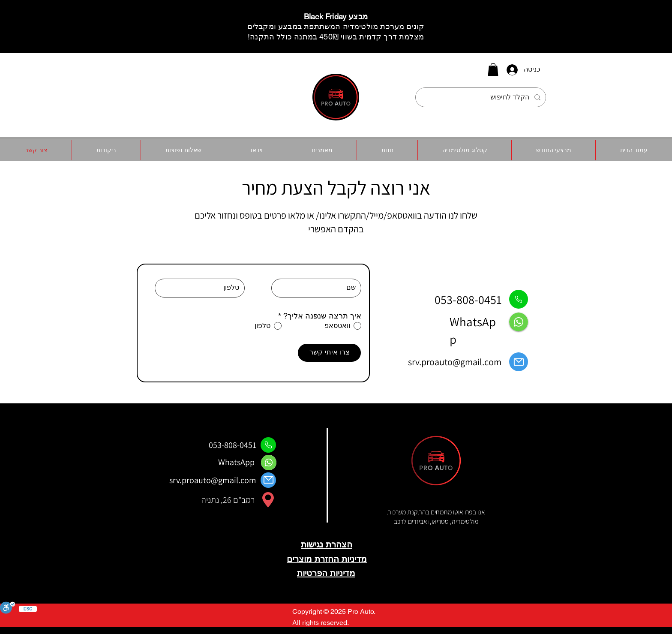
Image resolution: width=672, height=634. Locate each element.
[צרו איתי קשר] (329, 353)
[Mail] (519, 362)
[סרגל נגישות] (7, 608)
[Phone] (519, 299)
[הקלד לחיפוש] (481, 97)
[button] (493, 69)
